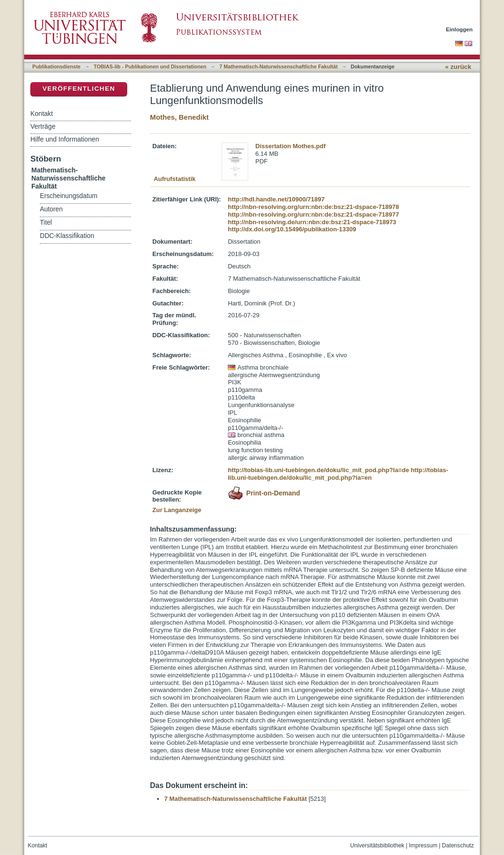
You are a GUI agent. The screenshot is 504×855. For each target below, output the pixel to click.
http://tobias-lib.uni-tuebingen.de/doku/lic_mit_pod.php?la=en (338, 474)
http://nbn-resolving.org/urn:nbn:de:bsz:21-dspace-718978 (313, 207)
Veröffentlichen (79, 89)
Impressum (423, 845)
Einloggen (460, 29)
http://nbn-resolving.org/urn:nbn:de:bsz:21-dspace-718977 (313, 214)
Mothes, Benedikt (179, 117)
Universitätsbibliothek (377, 845)
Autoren (51, 209)
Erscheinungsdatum (69, 196)
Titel (46, 223)
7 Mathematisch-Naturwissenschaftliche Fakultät (278, 66)
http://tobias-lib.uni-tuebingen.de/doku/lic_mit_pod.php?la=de (318, 470)
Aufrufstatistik (175, 179)
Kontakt (42, 114)
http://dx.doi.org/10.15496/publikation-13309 (292, 229)
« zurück (458, 67)
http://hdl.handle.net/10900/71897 (276, 199)
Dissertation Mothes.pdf (290, 146)
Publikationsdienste (56, 66)
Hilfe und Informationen (65, 139)
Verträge (43, 126)
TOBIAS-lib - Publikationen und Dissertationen (150, 66)
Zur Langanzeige (177, 510)
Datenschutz (458, 845)
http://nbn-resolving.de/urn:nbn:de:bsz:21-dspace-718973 (312, 222)
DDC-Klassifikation (67, 236)
